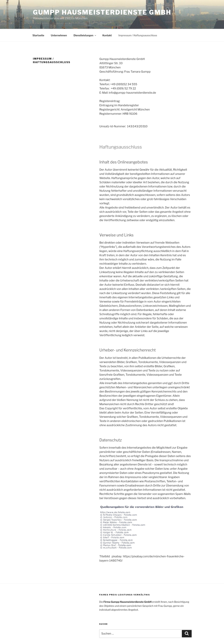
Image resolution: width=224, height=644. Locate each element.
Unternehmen (59, 35)
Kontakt (107, 35)
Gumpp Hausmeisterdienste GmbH (102, 12)
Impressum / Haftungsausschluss (138, 35)
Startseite (38, 35)
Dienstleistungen (85, 35)
